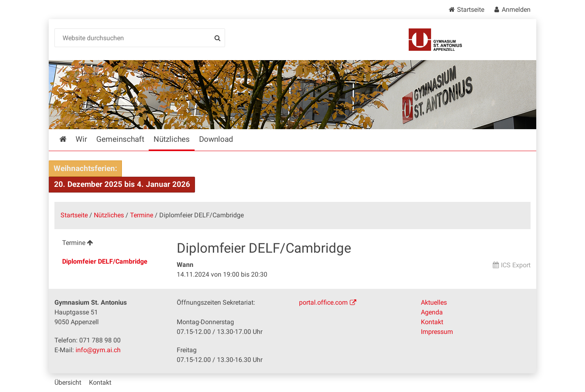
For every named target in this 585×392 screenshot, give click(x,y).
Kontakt (432, 322)
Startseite (471, 10)
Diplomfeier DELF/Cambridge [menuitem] (105, 261)
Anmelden (516, 10)
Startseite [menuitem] (69, 139)
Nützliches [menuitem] (172, 139)
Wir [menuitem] (81, 139)
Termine (142, 215)
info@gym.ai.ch (98, 350)
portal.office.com (323, 302)
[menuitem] (109, 244)
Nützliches (109, 215)
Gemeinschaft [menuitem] (120, 139)
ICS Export (516, 265)
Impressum (437, 332)
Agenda (432, 312)
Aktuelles (434, 302)
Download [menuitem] (216, 139)
